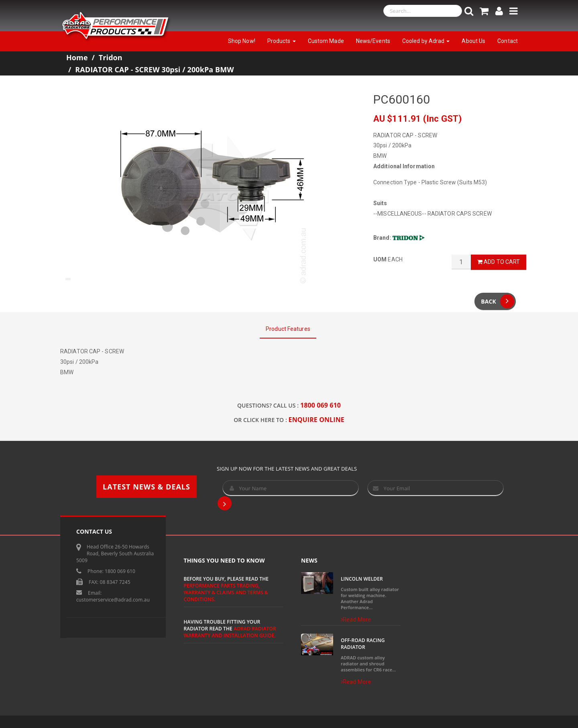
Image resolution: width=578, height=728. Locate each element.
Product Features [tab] (288, 329)
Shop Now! (242, 41)
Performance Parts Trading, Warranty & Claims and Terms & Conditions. (226, 592)
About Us (473, 41)
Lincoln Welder (362, 579)
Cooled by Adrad (426, 41)
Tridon (111, 57)
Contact (508, 41)
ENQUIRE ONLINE (316, 420)
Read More (356, 620)
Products (282, 41)
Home (77, 57)
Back (498, 301)
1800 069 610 (321, 405)
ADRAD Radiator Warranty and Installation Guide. (230, 632)
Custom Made (326, 41)
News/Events (373, 41)
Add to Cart (499, 262)
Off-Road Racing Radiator (363, 644)
